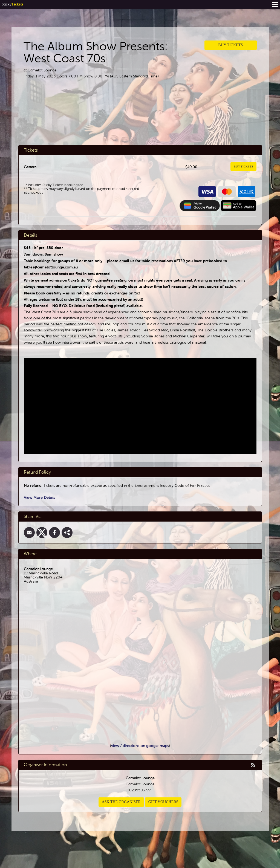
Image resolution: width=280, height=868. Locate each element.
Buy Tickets (230, 45)
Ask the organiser (121, 802)
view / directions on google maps (140, 746)
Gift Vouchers (163, 802)
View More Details (39, 498)
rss (253, 765)
